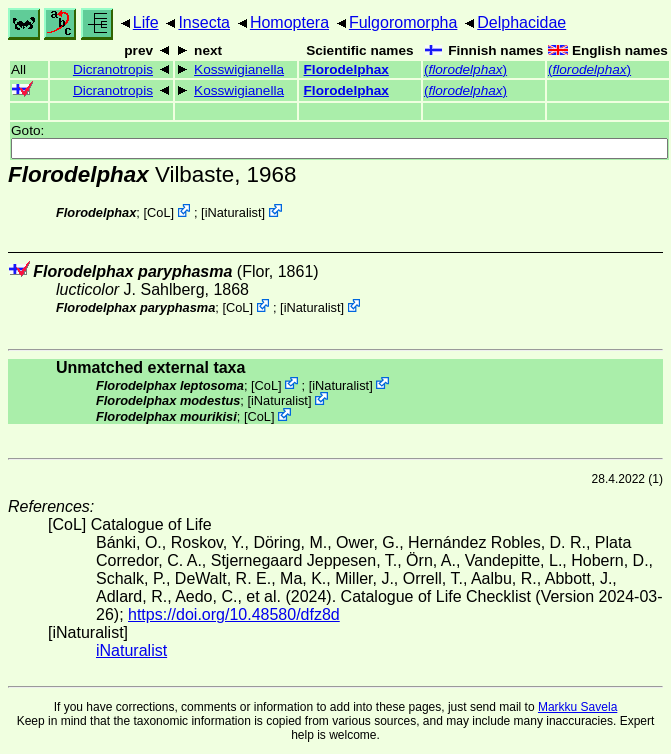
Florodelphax (346, 69)
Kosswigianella (239, 69)
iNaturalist (233, 212)
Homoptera (289, 22)
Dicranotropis (113, 69)
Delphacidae (521, 22)
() (465, 69)
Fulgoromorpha (403, 22)
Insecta (204, 22)
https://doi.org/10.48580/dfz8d (234, 614)
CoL (158, 212)
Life (146, 22)
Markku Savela (577, 707)
